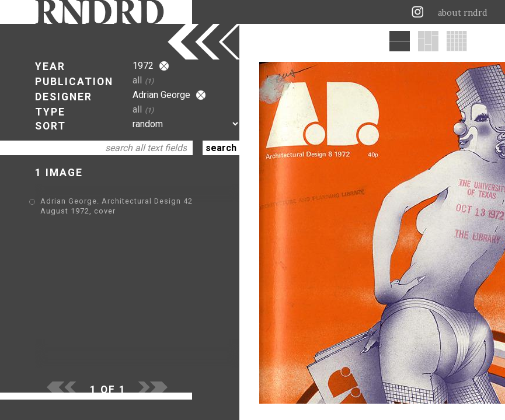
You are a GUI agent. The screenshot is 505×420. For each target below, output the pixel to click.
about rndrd (463, 13)
